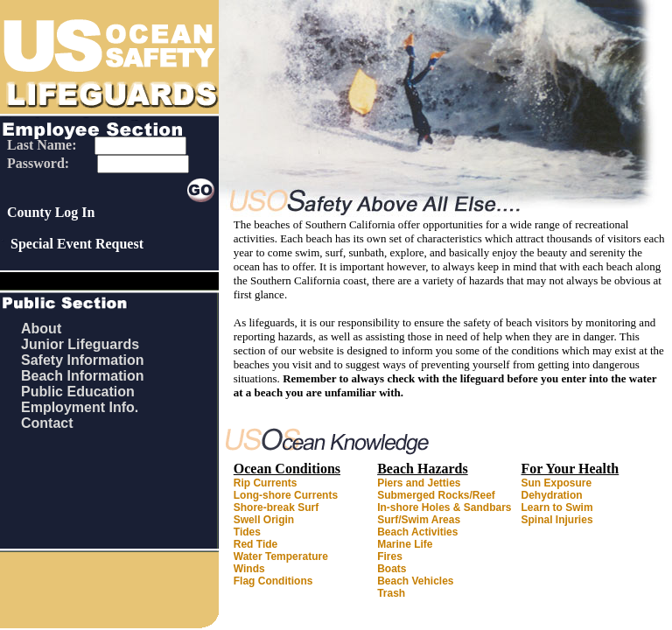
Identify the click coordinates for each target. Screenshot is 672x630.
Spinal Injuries (557, 520)
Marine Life (405, 544)
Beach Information (82, 376)
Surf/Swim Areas (419, 520)
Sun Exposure (557, 483)
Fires (390, 556)
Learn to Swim (557, 507)
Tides (247, 532)
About (41, 329)
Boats (392, 569)
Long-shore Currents (286, 495)
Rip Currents (266, 483)
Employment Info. (80, 407)
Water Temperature (281, 556)
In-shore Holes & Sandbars (444, 507)
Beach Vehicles (415, 581)
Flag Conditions (273, 581)
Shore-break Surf (276, 507)
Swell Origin (264, 520)
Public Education (78, 392)
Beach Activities (417, 532)
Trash (391, 593)
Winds (249, 569)
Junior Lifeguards (80, 344)
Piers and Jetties (419, 483)
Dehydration (552, 495)
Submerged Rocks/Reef (436, 495)
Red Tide (255, 544)
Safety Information (82, 360)
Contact (47, 423)
